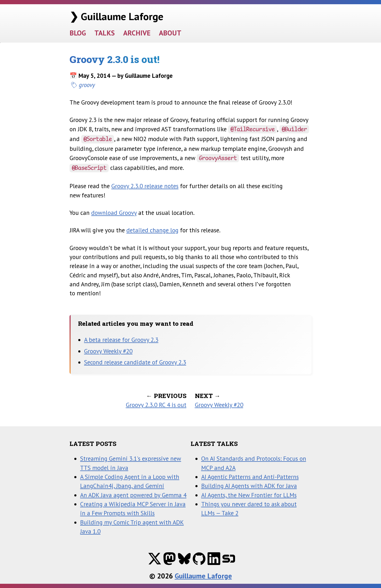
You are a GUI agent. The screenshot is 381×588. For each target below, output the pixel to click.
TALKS (105, 33)
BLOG (78, 33)
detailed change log (152, 230)
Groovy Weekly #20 (108, 351)
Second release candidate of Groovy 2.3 (135, 362)
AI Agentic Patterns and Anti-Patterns (250, 477)
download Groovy (114, 213)
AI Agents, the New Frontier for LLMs (249, 495)
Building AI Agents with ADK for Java (249, 486)
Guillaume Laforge (203, 576)
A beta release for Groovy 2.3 (121, 340)
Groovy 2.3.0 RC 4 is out (156, 405)
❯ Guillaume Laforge (116, 16)
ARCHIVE (137, 33)
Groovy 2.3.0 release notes (145, 186)
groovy (87, 85)
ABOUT (170, 33)
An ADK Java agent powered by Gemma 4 (133, 495)
